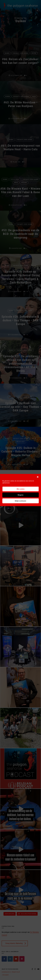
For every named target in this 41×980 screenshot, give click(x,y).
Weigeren (20, 495)
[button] (38, 477)
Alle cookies (21, 489)
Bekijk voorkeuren (20, 501)
